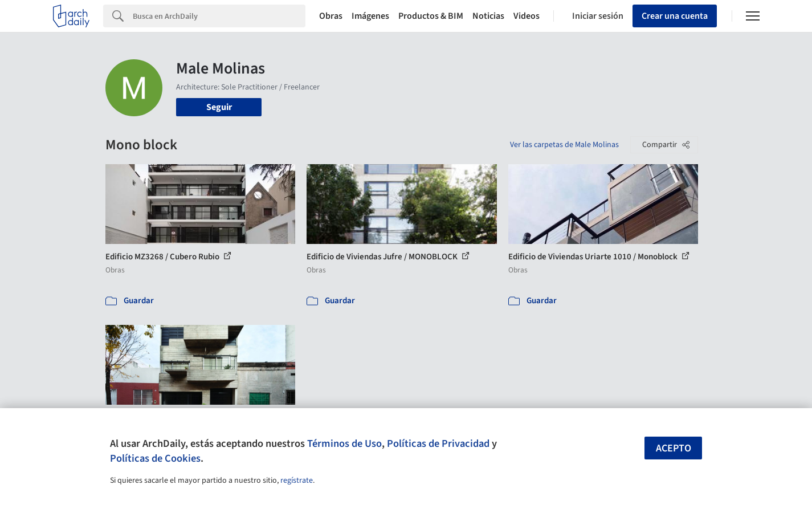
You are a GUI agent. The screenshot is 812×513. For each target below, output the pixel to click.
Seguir (219, 107)
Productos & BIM (431, 16)
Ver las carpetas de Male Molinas (564, 145)
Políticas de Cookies (155, 458)
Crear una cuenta (675, 16)
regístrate (297, 481)
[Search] (219, 16)
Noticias (488, 16)
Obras (331, 16)
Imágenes (370, 16)
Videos (527, 16)
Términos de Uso (344, 443)
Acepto (674, 448)
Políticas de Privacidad (438, 443)
